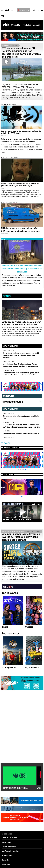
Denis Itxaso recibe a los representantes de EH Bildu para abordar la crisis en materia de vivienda (21, 355)
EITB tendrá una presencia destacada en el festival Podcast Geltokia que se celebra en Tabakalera (22, 269)
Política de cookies (9, 847)
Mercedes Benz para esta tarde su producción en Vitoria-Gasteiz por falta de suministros (21, 374)
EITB (2, 16)
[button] (41, 309)
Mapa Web (6, 864)
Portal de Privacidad (9, 838)
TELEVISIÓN (5, 443)
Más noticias (10, 346)
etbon (10, 474)
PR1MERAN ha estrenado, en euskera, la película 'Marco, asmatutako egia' (20, 184)
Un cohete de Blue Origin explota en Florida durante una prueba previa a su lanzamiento (20, 365)
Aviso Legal (6, 842)
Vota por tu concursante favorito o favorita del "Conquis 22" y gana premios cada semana (21, 537)
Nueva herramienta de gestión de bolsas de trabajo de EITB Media (21, 132)
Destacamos (11, 448)
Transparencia (7, 856)
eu (39, 10)
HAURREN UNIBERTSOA (16, 788)
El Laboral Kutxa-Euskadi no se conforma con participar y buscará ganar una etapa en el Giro (21, 426)
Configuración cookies (10, 851)
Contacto (5, 860)
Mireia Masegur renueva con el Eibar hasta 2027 (22, 434)
